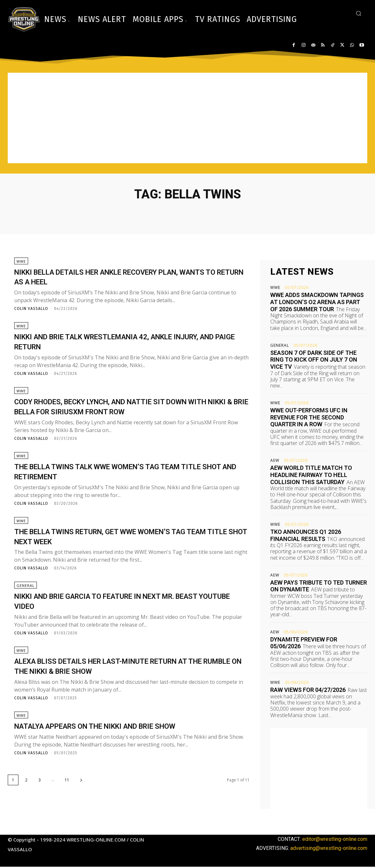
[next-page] (81, 803)
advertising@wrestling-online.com (329, 849)
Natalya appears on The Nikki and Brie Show (120, 749)
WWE (21, 264)
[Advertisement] (187, 118)
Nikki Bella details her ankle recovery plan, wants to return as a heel (122, 279)
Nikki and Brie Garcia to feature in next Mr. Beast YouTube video (120, 618)
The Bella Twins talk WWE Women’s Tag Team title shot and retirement (122, 482)
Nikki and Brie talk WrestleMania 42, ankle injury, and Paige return (118, 347)
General (26, 603)
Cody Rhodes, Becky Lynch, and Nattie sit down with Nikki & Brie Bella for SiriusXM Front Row (127, 415)
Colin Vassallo (31, 312)
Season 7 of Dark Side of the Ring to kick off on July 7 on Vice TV (314, 360)
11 (67, 803)
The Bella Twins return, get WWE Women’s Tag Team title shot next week (126, 550)
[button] (359, 13)
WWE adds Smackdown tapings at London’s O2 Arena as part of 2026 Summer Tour (317, 302)
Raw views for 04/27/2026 (308, 690)
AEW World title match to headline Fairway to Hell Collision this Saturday (311, 475)
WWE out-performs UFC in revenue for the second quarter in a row (309, 417)
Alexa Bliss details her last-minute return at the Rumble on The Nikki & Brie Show (126, 686)
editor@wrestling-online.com (335, 840)
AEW (275, 460)
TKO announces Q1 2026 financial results (306, 535)
